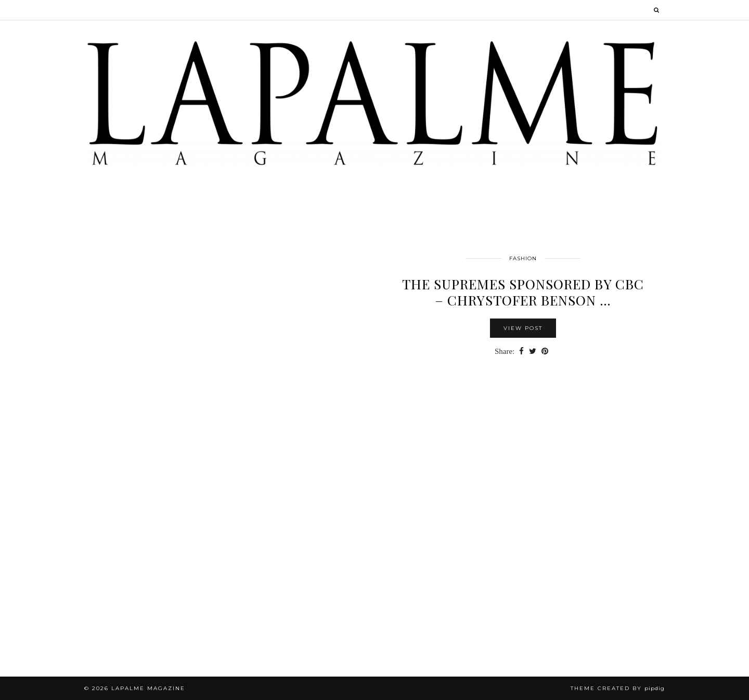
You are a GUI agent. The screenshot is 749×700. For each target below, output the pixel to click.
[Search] (657, 10)
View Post (523, 328)
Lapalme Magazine (148, 688)
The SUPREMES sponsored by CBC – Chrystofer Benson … (523, 292)
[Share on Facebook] (521, 352)
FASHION (523, 258)
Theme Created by (618, 688)
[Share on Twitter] (533, 352)
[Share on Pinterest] (545, 352)
